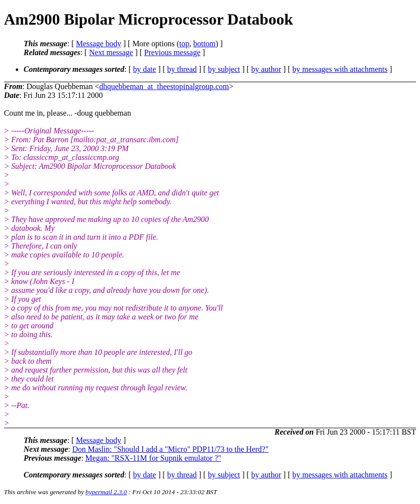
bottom (204, 44)
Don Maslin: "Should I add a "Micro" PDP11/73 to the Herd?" (171, 449)
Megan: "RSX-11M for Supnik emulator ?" (153, 458)
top (184, 44)
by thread (182, 69)
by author (266, 69)
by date (145, 69)
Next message (111, 52)
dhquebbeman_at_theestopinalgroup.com (164, 86)
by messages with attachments (340, 69)
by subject (224, 69)
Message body (98, 44)
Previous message (172, 52)
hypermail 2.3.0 (106, 492)
